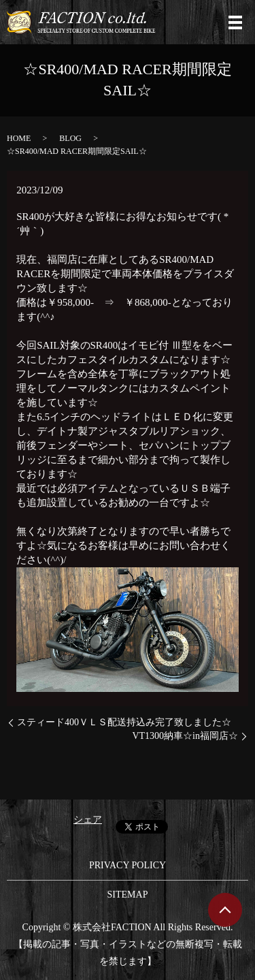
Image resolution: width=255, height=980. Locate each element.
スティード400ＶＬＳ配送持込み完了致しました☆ (124, 722)
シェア (88, 820)
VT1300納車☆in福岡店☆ (185, 736)
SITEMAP (128, 895)
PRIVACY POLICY (128, 865)
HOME (19, 138)
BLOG (70, 138)
